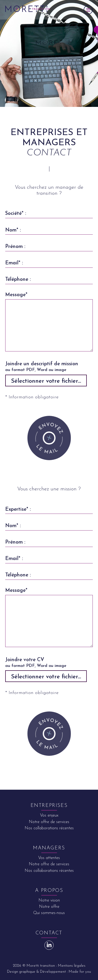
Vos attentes (49, 858)
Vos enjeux (49, 815)
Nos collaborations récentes (49, 828)
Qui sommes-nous (49, 913)
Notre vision (49, 900)
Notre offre (49, 907)
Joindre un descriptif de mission (48, 367)
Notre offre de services (49, 822)
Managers (49, 848)
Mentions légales (72, 966)
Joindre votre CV (48, 663)
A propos (49, 891)
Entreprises (49, 806)
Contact (49, 933)
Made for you (80, 972)
